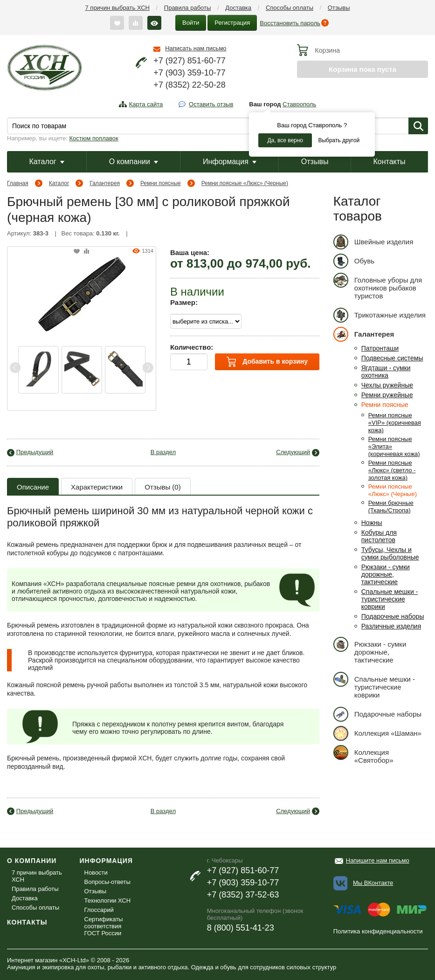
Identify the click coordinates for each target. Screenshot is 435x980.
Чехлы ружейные (387, 385)
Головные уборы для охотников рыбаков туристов (378, 286)
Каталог (46, 162)
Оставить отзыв (211, 104)
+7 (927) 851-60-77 (190, 61)
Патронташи (380, 348)
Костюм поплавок (94, 138)
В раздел (163, 452)
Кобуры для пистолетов (379, 536)
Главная (18, 183)
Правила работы (188, 8)
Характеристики (97, 487)
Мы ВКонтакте (373, 883)
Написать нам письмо (196, 48)
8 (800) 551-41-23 (241, 928)
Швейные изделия (373, 242)
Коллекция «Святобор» (363, 755)
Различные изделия (391, 626)
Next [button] (148, 368)
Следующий (293, 452)
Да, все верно (285, 140)
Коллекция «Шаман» (377, 733)
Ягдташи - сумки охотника (386, 372)
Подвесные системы (392, 358)
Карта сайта (146, 104)
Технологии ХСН (108, 901)
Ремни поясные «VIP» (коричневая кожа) (395, 423)
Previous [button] (15, 368)
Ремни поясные (161, 183)
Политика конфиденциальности (378, 931)
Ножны (372, 523)
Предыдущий (35, 452)
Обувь (354, 261)
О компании (134, 162)
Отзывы (339, 8)
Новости (96, 873)
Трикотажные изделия (380, 315)
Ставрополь (299, 104)
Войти (191, 23)
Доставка (238, 8)
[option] (38, 370)
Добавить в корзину (267, 362)
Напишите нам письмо (378, 860)
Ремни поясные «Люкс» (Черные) (245, 183)
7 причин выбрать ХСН (117, 8)
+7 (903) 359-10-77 (190, 73)
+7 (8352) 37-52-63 (243, 895)
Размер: (184, 302)
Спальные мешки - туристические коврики (390, 599)
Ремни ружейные (387, 395)
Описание (33, 487)
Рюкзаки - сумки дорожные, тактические (386, 574)
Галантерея (105, 183)
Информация (230, 162)
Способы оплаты (290, 8)
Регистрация (232, 23)
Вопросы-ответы (107, 882)
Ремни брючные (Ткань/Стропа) (391, 507)
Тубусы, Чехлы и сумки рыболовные (390, 553)
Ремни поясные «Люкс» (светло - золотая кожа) (392, 470)
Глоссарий (99, 910)
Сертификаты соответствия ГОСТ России (104, 926)
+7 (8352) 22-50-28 (190, 85)
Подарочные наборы (393, 616)
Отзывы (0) (162, 487)
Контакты (389, 162)
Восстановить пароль (290, 23)
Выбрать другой (339, 140)
